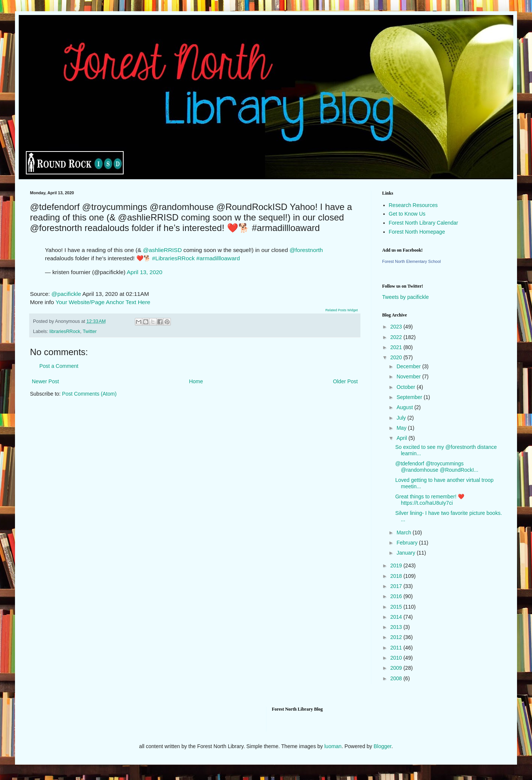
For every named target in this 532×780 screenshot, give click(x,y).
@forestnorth (306, 250)
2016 (397, 596)
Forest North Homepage (417, 232)
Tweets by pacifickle (406, 297)
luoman (333, 746)
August (405, 407)
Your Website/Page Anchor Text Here (103, 302)
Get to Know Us (407, 214)
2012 (397, 637)
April (402, 438)
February (408, 543)
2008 (397, 678)
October (406, 387)
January (406, 553)
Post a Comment (59, 366)
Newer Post (45, 381)
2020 (397, 357)
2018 (397, 576)
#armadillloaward (218, 258)
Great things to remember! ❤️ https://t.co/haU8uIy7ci (430, 500)
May (402, 428)
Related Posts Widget (341, 310)
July (402, 418)
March (404, 532)
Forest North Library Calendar (424, 223)
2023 (397, 327)
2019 (397, 565)
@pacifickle (66, 294)
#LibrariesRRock (173, 258)
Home (196, 381)
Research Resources (413, 205)
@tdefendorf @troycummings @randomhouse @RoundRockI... (437, 467)
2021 (397, 347)
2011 (397, 648)
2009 (397, 668)
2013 (397, 627)
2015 (397, 607)
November (409, 376)
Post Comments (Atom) (89, 394)
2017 (397, 586)
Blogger (382, 746)
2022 (397, 337)
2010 (397, 658)
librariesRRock (65, 331)
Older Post (345, 381)
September (410, 397)
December (409, 366)
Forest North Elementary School (412, 261)
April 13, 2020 (144, 272)
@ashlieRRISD (163, 250)
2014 (397, 617)
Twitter (90, 331)
